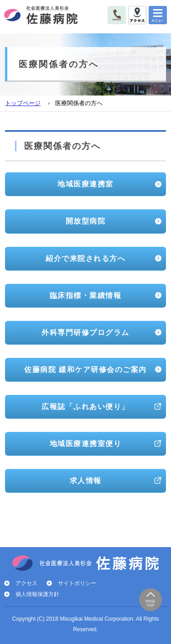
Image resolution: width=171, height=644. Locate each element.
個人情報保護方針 (37, 594)
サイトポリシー (77, 583)
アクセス (26, 583)
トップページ (23, 103)
